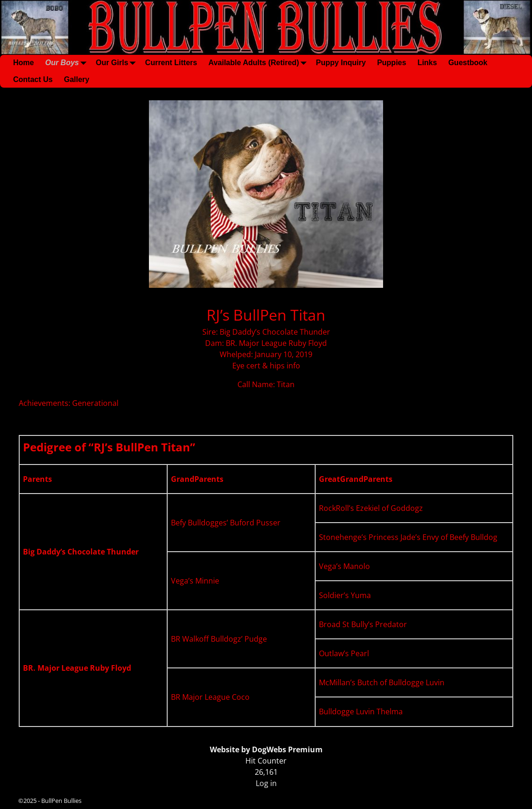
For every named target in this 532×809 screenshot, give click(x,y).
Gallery (76, 79)
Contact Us (33, 79)
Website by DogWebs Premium (266, 749)
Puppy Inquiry (341, 63)
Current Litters (171, 63)
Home (23, 63)
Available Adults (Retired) (259, 63)
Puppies (392, 63)
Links (427, 63)
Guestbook (468, 63)
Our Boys (67, 63)
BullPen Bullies (61, 801)
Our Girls (117, 63)
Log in (266, 783)
